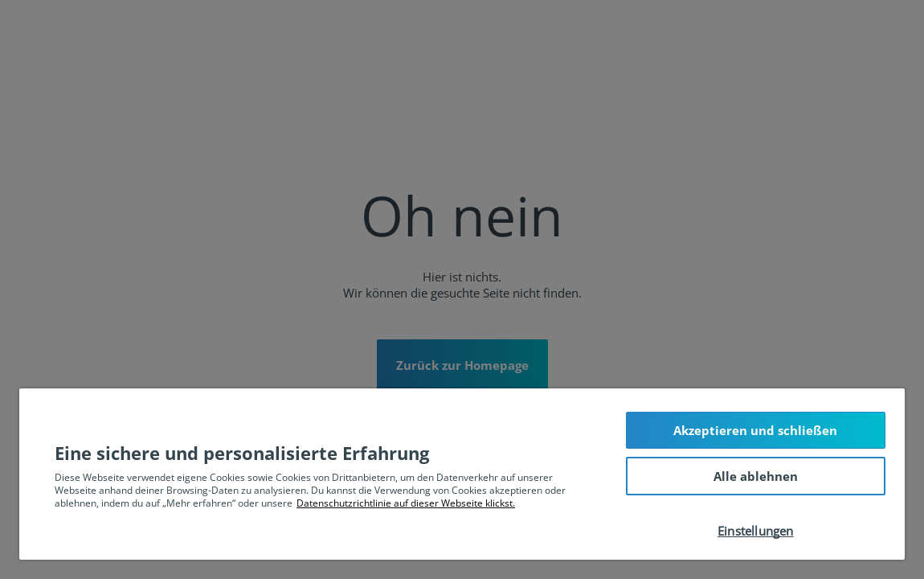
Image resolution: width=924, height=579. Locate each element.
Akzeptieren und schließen (755, 430)
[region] (462, 474)
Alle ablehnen (756, 476)
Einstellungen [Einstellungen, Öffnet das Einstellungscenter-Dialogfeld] (756, 531)
